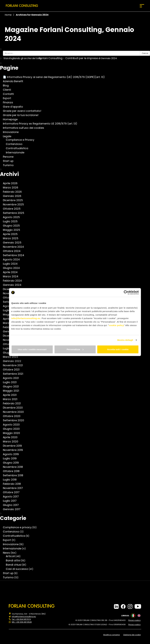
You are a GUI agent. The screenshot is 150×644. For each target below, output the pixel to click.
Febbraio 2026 (14, 192)
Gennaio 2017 (13, 509)
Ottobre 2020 (13, 416)
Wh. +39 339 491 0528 (22, 622)
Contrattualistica (18, 148)
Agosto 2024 (13, 260)
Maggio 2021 (12, 391)
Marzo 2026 (12, 188)
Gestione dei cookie (132, 635)
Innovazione (12, 132)
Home (8, 15)
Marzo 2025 (12, 238)
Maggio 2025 (13, 230)
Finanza (9, 102)
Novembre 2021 (14, 365)
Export (8, 98)
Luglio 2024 (12, 264)
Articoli (12, 556)
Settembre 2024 (15, 255)
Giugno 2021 (12, 387)
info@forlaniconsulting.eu (26, 318)
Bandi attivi (15, 561)
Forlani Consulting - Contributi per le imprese (70, 58)
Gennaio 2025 (14, 243)
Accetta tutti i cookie (118, 349)
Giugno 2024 (13, 268)
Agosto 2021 (12, 378)
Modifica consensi (112, 635)
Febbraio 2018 (13, 484)
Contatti (10, 94)
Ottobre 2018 (13, 471)
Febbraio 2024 (14, 281)
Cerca (145, 53)
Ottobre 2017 (13, 492)
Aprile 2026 (12, 183)
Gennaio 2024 (14, 285)
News (8, 553)
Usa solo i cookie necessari (32, 349)
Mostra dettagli (125, 340)
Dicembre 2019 (14, 446)
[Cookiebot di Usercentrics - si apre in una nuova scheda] (126, 293)
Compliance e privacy (19, 527)
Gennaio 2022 (14, 361)
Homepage (12, 119)
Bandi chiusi (15, 565)
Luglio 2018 (11, 480)
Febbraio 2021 (13, 403)
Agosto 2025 (13, 217)
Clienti (8, 90)
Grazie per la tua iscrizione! (22, 115)
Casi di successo (18, 569)
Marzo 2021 (12, 399)
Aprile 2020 (12, 437)
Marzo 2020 (12, 442)
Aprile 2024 (12, 272)
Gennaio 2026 (14, 196)
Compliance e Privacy (22, 140)
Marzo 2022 (12, 357)
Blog (7, 86)
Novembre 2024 (15, 247)
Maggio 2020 (13, 433)
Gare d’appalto (14, 107)
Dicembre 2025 (14, 200)
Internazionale (17, 153)
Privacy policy (135, 620)
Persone (10, 157)
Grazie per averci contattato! (24, 111)
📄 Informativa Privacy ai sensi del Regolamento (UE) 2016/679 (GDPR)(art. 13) (55, 77)
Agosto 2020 (13, 425)
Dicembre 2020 (14, 408)
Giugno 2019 (12, 463)
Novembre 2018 (14, 467)
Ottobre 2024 (13, 251)
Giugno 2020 (13, 429)
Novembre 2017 (14, 488)
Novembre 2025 (15, 204)
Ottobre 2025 (13, 209)
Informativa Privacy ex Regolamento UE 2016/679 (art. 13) (42, 124)
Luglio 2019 (11, 458)
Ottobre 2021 (13, 370)
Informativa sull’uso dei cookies (25, 128)
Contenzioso (16, 144)
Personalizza (75, 349)
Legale (9, 136)
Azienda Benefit (15, 81)
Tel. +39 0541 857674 (21, 619)
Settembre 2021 (15, 374)
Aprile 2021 (11, 395)
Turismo (10, 165)
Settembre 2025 (15, 213)
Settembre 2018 (15, 475)
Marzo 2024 (12, 276)
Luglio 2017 (11, 501)
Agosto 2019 (12, 454)
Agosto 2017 (12, 497)
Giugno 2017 (12, 505)
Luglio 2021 (11, 382)
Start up (10, 161)
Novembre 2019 (14, 450)
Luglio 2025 (12, 221)
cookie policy (116, 325)
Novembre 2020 (15, 412)
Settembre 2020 (15, 420)
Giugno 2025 (13, 226)
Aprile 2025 (12, 234)
